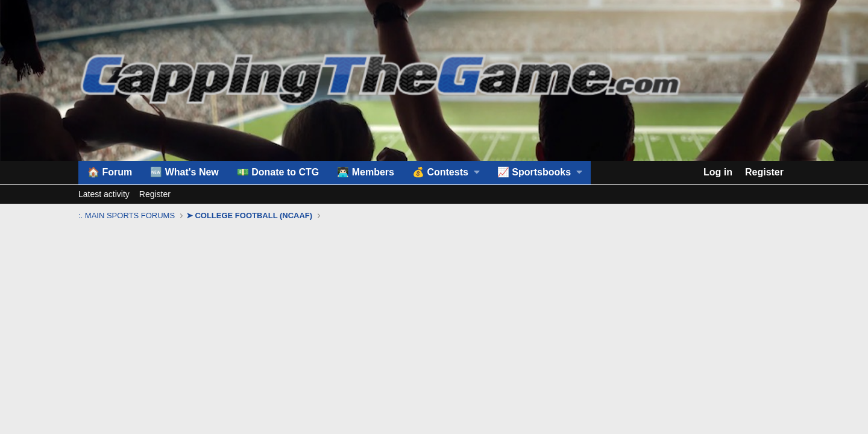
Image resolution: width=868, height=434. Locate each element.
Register (155, 194)
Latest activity (104, 194)
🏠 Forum (110, 172)
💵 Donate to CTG (278, 172)
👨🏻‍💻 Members (366, 172)
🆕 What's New (184, 172)
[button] (446, 172)
